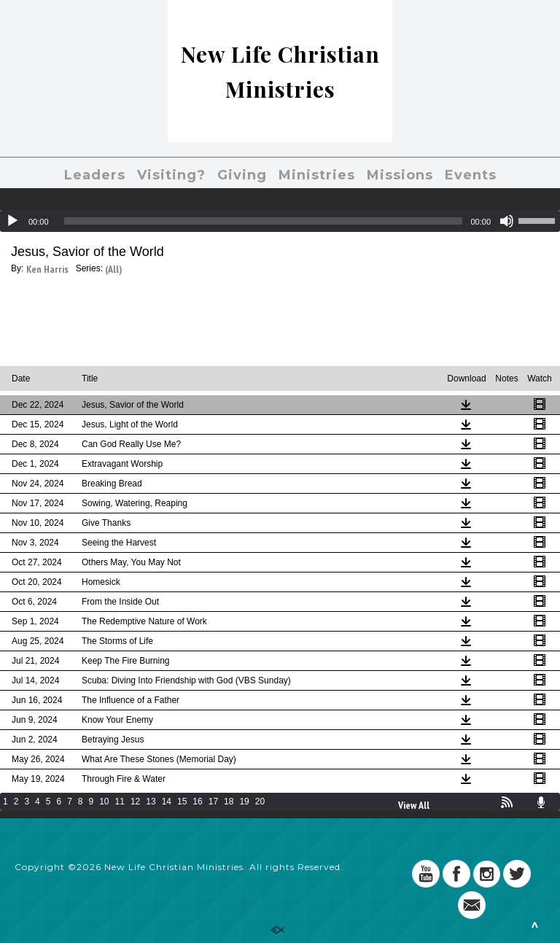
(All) (113, 269)
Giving (242, 175)
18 (229, 802)
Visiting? (171, 175)
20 (260, 802)
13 (151, 802)
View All (414, 805)
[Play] (12, 221)
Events (471, 175)
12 (135, 802)
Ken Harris (47, 269)
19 (244, 802)
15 (182, 802)
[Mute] (507, 221)
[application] (280, 221)
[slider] (264, 221)
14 (167, 802)
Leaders (95, 175)
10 (104, 802)
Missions (400, 175)
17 (213, 802)
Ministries (317, 175)
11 (120, 802)
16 (197, 802)
